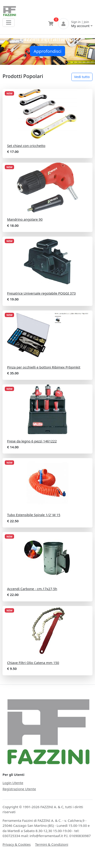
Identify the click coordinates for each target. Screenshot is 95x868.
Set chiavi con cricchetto (26, 146)
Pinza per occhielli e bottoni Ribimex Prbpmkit (44, 367)
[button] (7, 52)
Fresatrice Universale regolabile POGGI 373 (41, 293)
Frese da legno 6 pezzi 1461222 (32, 441)
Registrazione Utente (19, 789)
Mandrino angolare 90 (25, 219)
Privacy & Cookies (17, 844)
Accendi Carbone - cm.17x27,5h (32, 589)
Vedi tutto (82, 77)
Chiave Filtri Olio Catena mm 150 (33, 663)
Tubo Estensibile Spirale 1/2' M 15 (34, 515)
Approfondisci (47, 51)
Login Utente (13, 783)
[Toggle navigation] (9, 23)
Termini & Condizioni (52, 844)
